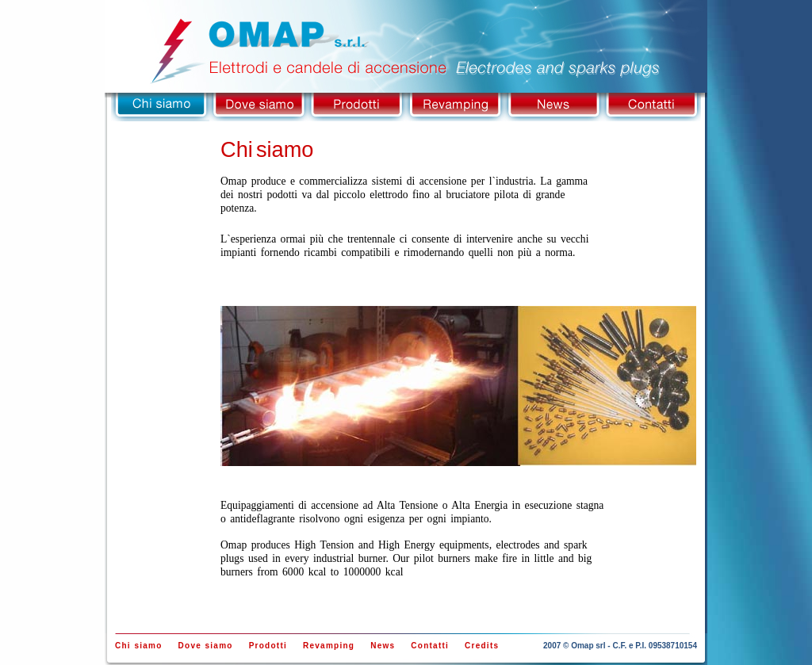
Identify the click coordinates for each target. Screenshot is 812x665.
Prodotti (357, 107)
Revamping (455, 107)
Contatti (652, 107)
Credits (482, 646)
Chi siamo (160, 107)
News (553, 107)
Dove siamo (259, 107)
